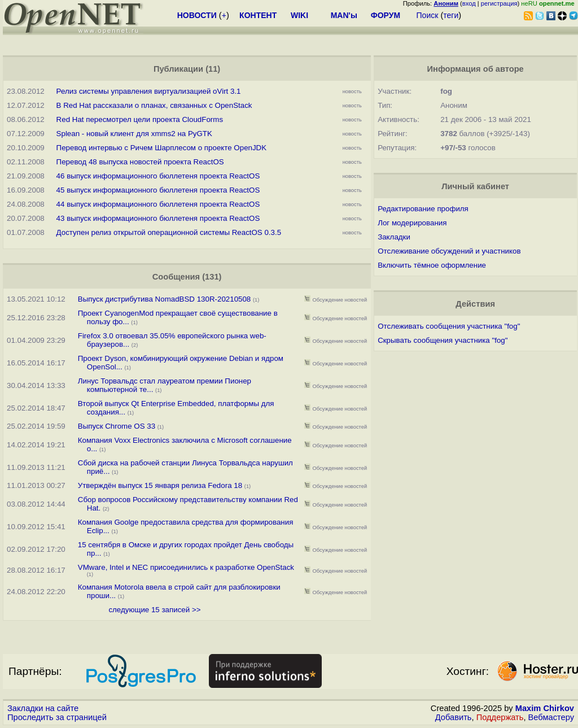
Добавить (454, 717)
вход (469, 3)
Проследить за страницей (57, 717)
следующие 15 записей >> (154, 610)
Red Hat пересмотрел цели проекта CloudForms (140, 119)
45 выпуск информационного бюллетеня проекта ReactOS (158, 190)
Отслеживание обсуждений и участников (449, 251)
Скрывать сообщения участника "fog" (443, 340)
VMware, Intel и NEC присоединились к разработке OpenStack (186, 567)
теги (451, 15)
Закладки (394, 237)
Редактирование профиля (423, 209)
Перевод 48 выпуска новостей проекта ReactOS (140, 162)
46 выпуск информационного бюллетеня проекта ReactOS (158, 176)
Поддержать (500, 717)
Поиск (428, 15)
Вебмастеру (551, 717)
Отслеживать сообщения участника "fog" (449, 326)
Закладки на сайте (43, 708)
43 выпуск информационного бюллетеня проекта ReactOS (158, 218)
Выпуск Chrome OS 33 (117, 426)
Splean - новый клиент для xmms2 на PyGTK (134, 134)
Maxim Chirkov (545, 708)
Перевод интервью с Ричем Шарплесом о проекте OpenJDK (162, 148)
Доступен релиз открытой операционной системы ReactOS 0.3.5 (169, 232)
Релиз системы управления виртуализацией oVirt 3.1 (149, 91)
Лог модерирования (412, 223)
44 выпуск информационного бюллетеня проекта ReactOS (158, 204)
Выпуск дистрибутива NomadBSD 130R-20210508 (165, 299)
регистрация (499, 3)
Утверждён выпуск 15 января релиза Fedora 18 (160, 485)
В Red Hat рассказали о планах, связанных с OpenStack (154, 105)
